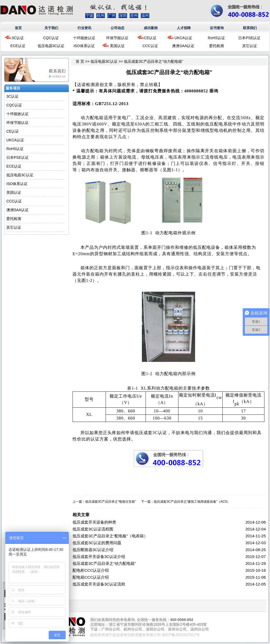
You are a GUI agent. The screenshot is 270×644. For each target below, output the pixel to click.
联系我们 (250, 28)
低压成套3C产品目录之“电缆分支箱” (111, 502)
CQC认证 (51, 38)
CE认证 (150, 38)
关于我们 (51, 28)
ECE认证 (18, 46)
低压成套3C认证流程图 (93, 529)
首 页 (80, 61)
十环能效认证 (84, 38)
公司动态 (118, 28)
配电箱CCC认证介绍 (91, 577)
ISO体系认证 (84, 46)
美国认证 (117, 46)
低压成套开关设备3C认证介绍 (99, 557)
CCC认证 (150, 46)
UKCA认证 (183, 38)
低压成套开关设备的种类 (94, 522)
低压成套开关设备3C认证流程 (99, 584)
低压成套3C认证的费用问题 (97, 543)
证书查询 (217, 28)
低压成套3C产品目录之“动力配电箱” (104, 563)
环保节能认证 (117, 38)
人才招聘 (184, 28)
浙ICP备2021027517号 (181, 635)
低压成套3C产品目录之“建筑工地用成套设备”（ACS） (192, 502)
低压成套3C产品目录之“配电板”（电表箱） (110, 536)
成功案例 (151, 28)
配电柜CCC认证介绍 (91, 570)
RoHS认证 (216, 38)
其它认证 (250, 46)
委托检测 (217, 46)
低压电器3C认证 (51, 46)
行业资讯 (84, 28)
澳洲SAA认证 (183, 46)
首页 (18, 28)
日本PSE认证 (249, 38)
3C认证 (18, 38)
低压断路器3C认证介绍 (93, 550)
